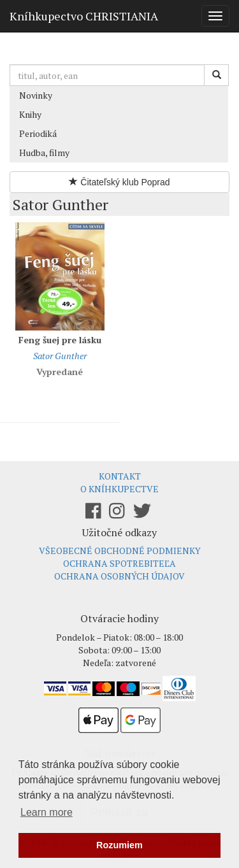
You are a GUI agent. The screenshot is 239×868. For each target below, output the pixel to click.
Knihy (30, 114)
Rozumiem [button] (119, 845)
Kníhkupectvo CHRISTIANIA (84, 16)
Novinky (36, 95)
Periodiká (38, 133)
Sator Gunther (60, 356)
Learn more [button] (47, 812)
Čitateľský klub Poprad (119, 182)
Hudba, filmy (44, 153)
